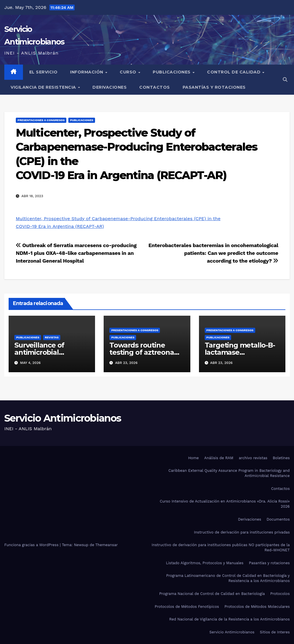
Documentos (278, 519)
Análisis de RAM (219, 458)
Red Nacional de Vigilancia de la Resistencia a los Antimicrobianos (229, 619)
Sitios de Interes (275, 632)
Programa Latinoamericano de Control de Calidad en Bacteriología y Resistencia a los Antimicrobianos (228, 578)
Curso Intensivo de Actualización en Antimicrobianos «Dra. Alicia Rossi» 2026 (225, 504)
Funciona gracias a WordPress (32, 545)
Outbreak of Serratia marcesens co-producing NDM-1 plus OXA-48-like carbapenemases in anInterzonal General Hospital (76, 253)
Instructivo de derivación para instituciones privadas (242, 532)
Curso (129, 72)
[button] (285, 80)
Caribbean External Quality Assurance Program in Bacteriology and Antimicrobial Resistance (229, 473)
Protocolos (280, 594)
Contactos (155, 87)
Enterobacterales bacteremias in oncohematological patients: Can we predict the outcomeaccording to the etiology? (213, 253)
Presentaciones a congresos (41, 120)
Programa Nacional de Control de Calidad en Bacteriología (212, 594)
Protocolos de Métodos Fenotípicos (187, 607)
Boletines (281, 458)
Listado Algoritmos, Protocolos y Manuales (205, 563)
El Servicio (43, 72)
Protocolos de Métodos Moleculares (257, 607)
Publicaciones (172, 72)
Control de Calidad (234, 72)
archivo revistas (253, 458)
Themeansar (107, 545)
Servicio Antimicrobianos (63, 418)
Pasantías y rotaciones (214, 87)
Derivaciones (110, 87)
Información (87, 72)
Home (193, 458)
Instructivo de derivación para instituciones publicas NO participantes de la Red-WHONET (221, 547)
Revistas (52, 337)
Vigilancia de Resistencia (44, 87)
